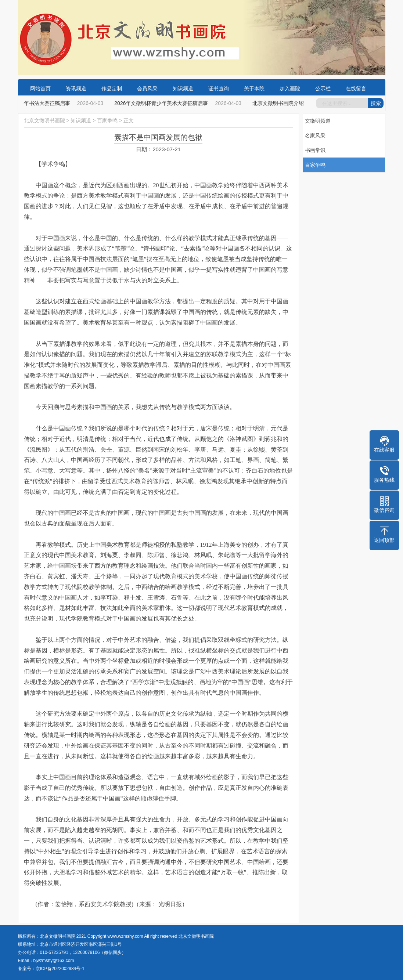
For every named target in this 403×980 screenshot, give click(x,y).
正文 (129, 120)
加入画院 (290, 88)
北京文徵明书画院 (44, 120)
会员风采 (147, 88)
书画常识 (315, 150)
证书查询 (219, 88)
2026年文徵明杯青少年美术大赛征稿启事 (163, 103)
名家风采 (315, 135)
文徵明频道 (318, 121)
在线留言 (356, 88)
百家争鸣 (107, 120)
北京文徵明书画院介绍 (280, 103)
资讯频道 (76, 88)
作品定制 (112, 88)
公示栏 (323, 88)
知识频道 (183, 88)
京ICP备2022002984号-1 (60, 969)
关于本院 (254, 88)
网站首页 (40, 88)
